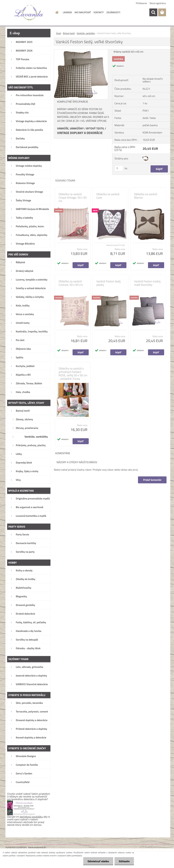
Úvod (58, 33)
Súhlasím (124, 861)
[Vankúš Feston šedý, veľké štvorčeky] (81, 51)
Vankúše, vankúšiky (86, 33)
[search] (153, 12)
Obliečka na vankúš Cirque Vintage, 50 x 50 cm (73, 198)
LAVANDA (67, 12)
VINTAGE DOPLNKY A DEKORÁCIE (80, 133)
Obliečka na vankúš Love (108, 196)
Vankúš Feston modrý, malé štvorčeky (147, 283)
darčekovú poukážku (31, 817)
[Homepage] (56, 12)
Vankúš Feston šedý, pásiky (109, 283)
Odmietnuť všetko (98, 861)
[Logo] (29, 13)
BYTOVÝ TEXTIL (95, 128)
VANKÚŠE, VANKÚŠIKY (70, 128)
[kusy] (119, 168)
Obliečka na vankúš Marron (146, 196)
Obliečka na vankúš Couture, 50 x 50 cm (71, 283)
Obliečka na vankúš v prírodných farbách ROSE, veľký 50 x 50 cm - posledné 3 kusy (73, 374)
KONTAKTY (99, 12)
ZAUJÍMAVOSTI (113, 12)
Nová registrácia (158, 3)
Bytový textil (69, 33)
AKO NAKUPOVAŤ (83, 12)
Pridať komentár (152, 480)
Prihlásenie (141, 3)
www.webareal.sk (37, 847)
